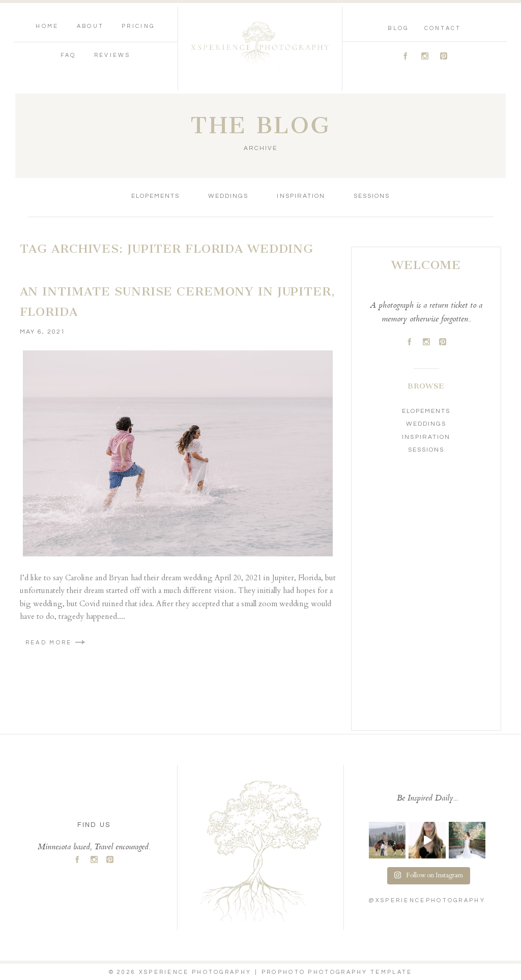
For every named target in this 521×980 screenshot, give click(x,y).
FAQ (68, 55)
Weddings (228, 196)
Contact (443, 28)
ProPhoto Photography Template (337, 972)
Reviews (112, 55)
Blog (398, 28)
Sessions (372, 196)
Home (47, 26)
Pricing (138, 26)
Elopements (155, 196)
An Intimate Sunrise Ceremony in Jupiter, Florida (178, 302)
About (91, 26)
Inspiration (301, 196)
